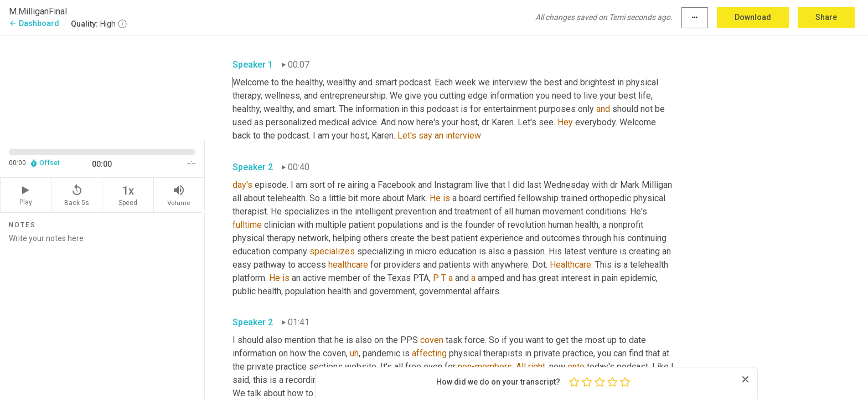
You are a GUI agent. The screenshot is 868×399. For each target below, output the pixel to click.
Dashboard (34, 23)
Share (826, 17)
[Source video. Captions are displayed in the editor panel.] (102, 87)
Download (753, 17)
